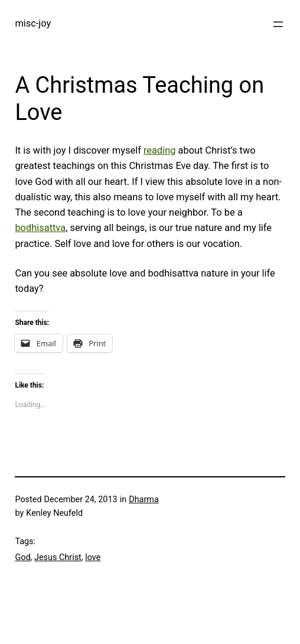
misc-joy (33, 23)
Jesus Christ (58, 557)
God (22, 557)
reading (160, 150)
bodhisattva (40, 228)
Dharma (144, 500)
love (93, 557)
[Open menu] (278, 24)
